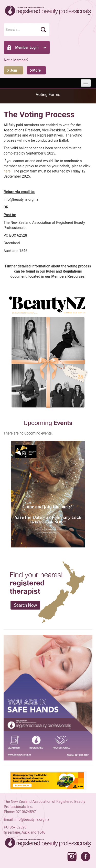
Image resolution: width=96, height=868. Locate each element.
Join (13, 70)
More (36, 70)
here (7, 171)
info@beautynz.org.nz (32, 819)
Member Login (27, 47)
